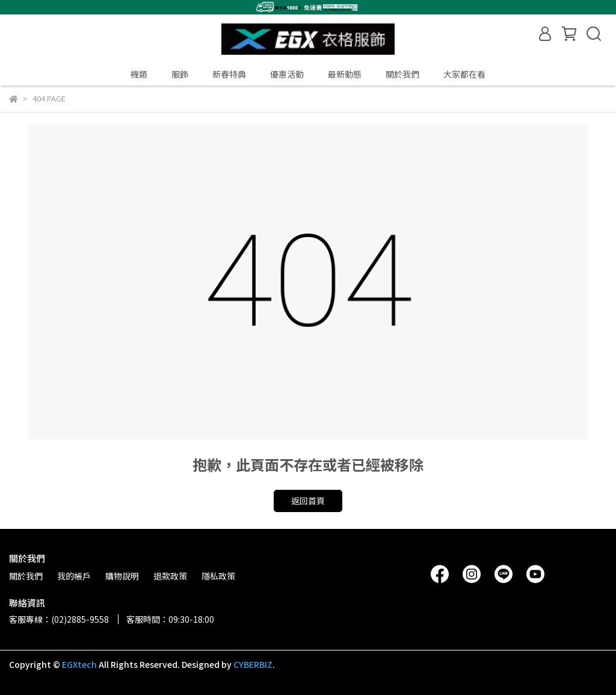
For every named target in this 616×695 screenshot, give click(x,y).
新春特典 (229, 74)
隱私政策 (218, 576)
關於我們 (402, 74)
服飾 (180, 74)
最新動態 (345, 74)
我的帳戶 (74, 576)
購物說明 (122, 576)
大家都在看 (464, 74)
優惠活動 (287, 74)
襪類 (139, 74)
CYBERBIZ (253, 664)
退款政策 (170, 576)
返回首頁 (308, 501)
